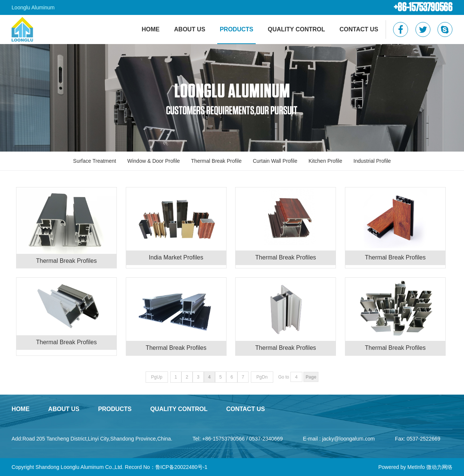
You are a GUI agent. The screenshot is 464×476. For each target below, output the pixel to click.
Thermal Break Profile (216, 161)
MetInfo (416, 467)
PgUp (157, 377)
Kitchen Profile (326, 161)
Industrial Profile (372, 161)
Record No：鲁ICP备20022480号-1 (166, 467)
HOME (150, 29)
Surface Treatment (95, 161)
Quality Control (296, 29)
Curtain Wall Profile (275, 161)
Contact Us (359, 29)
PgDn (262, 377)
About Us (190, 29)
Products (237, 29)
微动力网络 (439, 467)
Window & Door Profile (154, 161)
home (21, 409)
